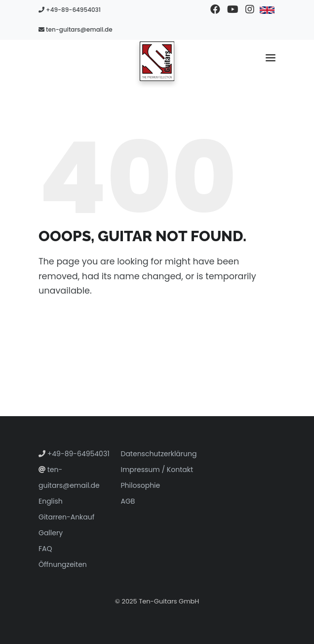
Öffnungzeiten (63, 564)
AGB (128, 501)
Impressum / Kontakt (157, 470)
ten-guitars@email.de (76, 29)
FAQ (45, 549)
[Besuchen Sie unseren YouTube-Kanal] (232, 10)
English (51, 501)
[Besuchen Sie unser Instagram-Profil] (250, 10)
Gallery (51, 533)
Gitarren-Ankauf (66, 517)
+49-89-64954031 (70, 10)
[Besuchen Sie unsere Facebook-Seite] (215, 10)
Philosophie (141, 485)
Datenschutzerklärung (159, 454)
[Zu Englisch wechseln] (267, 10)
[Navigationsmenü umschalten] (271, 60)
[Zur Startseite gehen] (157, 61)
